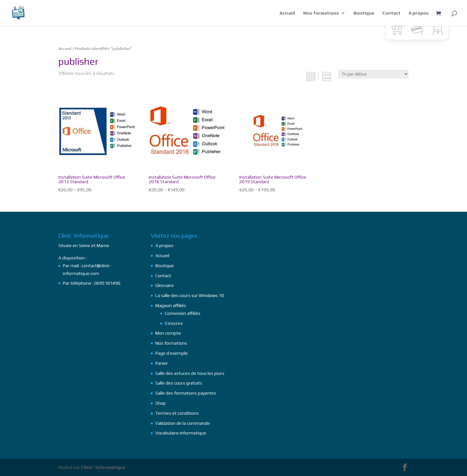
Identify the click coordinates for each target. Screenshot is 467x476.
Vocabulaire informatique (181, 433)
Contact (391, 13)
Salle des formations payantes (186, 393)
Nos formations (321, 13)
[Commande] (373, 74)
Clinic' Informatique (103, 467)
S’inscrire (174, 323)
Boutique (364, 13)
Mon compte (168, 333)
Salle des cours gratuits (179, 383)
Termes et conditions (177, 413)
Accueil (287, 13)
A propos (419, 13)
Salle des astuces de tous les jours (190, 373)
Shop (161, 403)
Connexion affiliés (183, 313)
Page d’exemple (172, 353)
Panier (162, 363)
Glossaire (165, 285)
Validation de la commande (183, 423)
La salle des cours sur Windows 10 (190, 295)
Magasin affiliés (171, 305)
